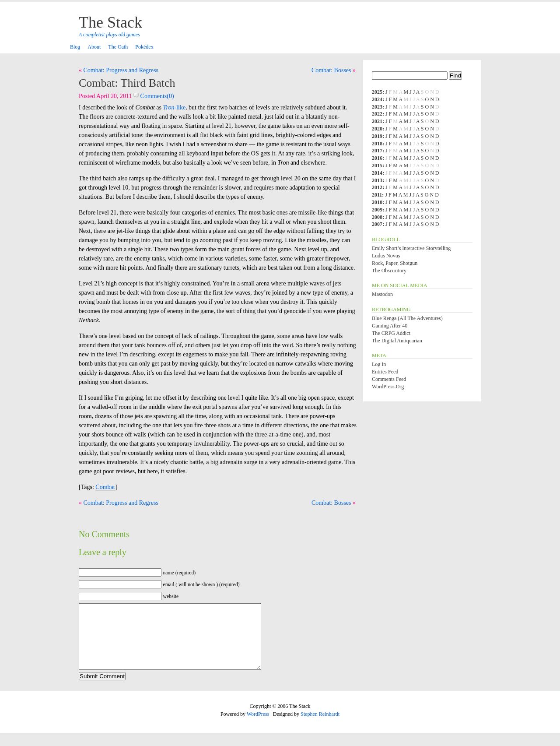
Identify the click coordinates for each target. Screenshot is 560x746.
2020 (377, 129)
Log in (379, 364)
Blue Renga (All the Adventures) (407, 318)
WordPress (258, 727)
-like (174, 107)
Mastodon (382, 294)
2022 (377, 114)
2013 (377, 180)
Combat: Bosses (331, 70)
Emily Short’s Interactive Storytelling (411, 248)
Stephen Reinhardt (320, 727)
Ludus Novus (386, 256)
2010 (377, 202)
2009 (377, 210)
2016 (377, 158)
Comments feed (389, 379)
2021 (377, 121)
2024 (377, 99)
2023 (377, 107)
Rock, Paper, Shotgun (395, 263)
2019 (377, 136)
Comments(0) (154, 96)
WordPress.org (388, 387)
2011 (377, 195)
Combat (105, 487)
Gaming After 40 (390, 326)
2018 (377, 144)
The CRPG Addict (391, 333)
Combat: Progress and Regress (121, 70)
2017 (377, 151)
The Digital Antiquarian (397, 341)
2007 (377, 224)
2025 (377, 92)
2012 (377, 187)
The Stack (110, 22)
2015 (377, 165)
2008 (377, 217)
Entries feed (385, 372)
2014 (377, 173)
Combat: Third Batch (127, 83)
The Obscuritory (389, 271)
